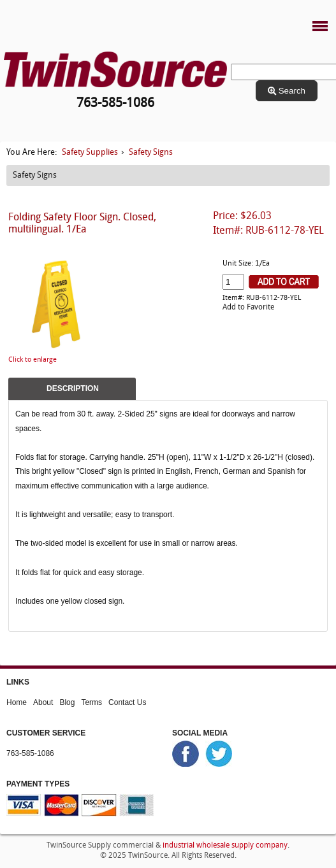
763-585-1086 (30, 753)
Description (73, 388)
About (43, 702)
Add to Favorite (248, 308)
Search (287, 91)
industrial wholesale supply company (225, 846)
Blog (67, 702)
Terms (91, 702)
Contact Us (127, 702)
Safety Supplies (90, 153)
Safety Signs (151, 153)
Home (17, 702)
